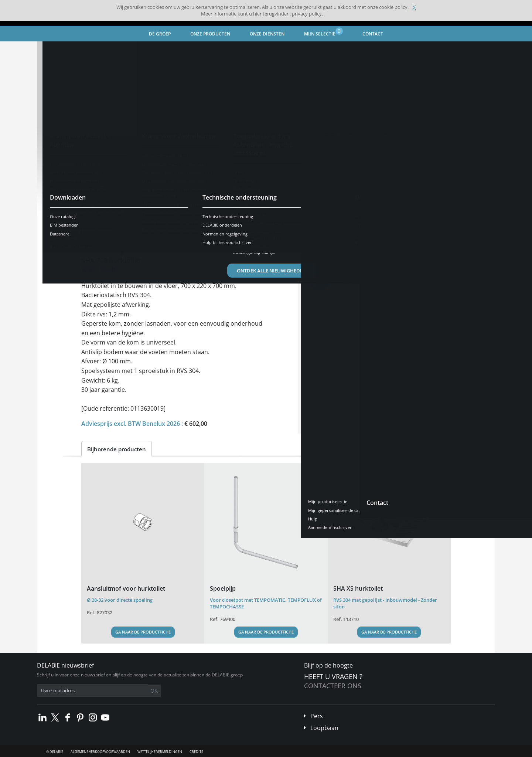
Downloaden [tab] (192, 223)
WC (177, 50)
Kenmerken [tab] (148, 223)
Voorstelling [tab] (104, 223)
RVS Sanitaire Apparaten (138, 50)
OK (154, 691)
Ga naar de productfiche (143, 632)
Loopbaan (324, 728)
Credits (196, 752)
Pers (317, 716)
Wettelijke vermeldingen (160, 752)
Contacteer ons (333, 686)
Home (53, 50)
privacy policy (307, 14)
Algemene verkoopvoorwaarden (100, 752)
